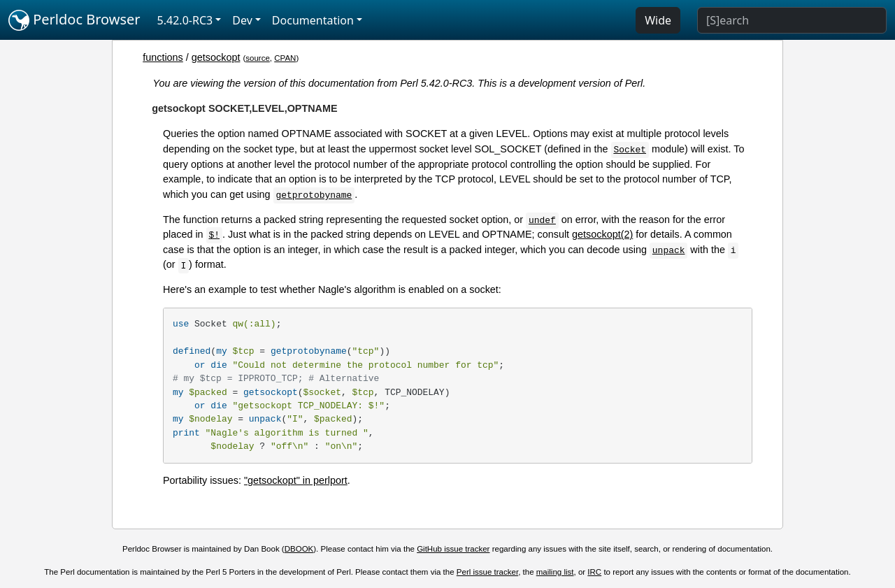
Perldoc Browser (74, 20)
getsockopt (216, 57)
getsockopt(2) (602, 234)
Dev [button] (242, 20)
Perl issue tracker (487, 572)
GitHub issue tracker (453, 549)
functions (163, 57)
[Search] (792, 20)
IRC (594, 572)
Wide (658, 20)
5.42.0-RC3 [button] (185, 20)
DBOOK (299, 549)
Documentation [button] (313, 20)
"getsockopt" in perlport (296, 480)
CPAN (285, 58)
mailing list (555, 572)
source (258, 58)
